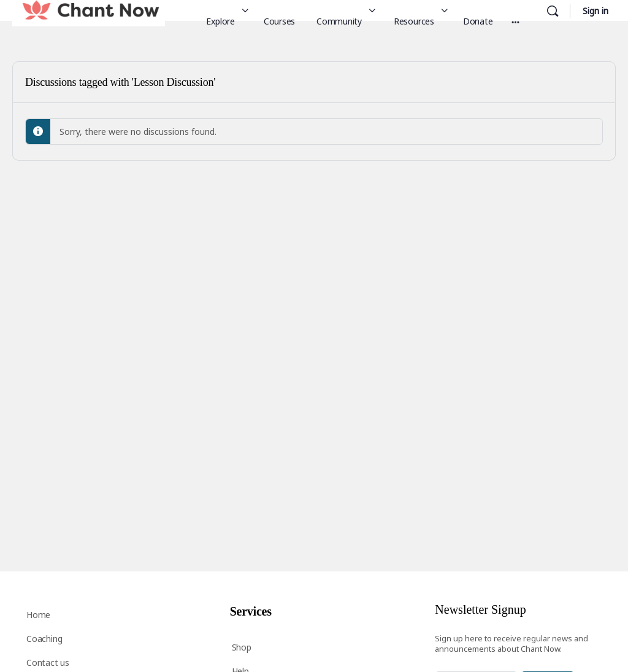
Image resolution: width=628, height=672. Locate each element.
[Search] (553, 11)
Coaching (44, 639)
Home (38, 615)
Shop (242, 647)
